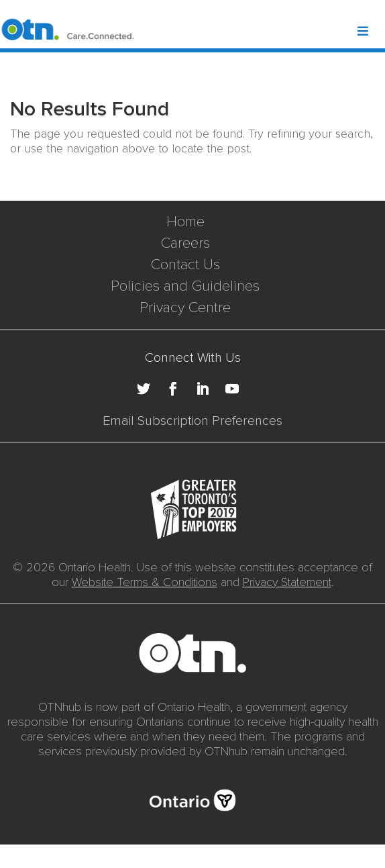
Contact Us (185, 265)
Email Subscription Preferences (192, 421)
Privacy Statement (287, 582)
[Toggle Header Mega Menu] (370, 32)
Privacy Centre (185, 308)
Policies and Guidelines (185, 286)
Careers (185, 243)
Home (185, 222)
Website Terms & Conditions (145, 582)
